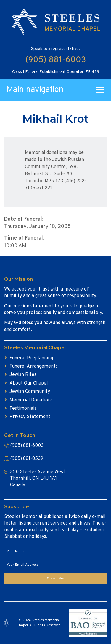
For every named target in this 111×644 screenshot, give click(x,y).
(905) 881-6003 (56, 60)
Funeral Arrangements (34, 366)
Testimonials (23, 409)
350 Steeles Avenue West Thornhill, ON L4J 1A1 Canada (38, 479)
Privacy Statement (30, 417)
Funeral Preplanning (31, 358)
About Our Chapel (29, 383)
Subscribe (55, 578)
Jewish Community (30, 392)
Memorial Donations (31, 400)
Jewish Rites (23, 375)
